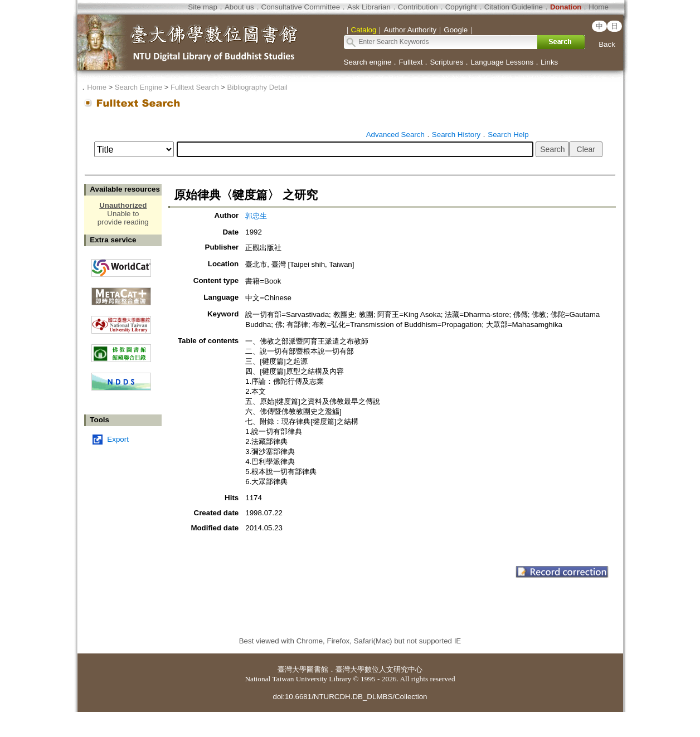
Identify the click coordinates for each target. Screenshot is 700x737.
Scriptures (446, 62)
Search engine (368, 62)
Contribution (418, 7)
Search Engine (138, 87)
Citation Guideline (514, 7)
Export (118, 439)
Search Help (508, 135)
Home (599, 7)
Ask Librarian (369, 7)
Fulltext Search (195, 87)
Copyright (461, 7)
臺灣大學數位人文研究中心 (379, 669)
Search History (456, 135)
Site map (203, 7)
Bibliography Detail (257, 87)
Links (549, 62)
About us (239, 7)
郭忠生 (256, 216)
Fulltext (410, 62)
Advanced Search (395, 135)
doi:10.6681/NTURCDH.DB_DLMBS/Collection (350, 697)
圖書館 (317, 669)
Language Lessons (502, 62)
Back (607, 44)
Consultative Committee (301, 7)
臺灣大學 (292, 669)
